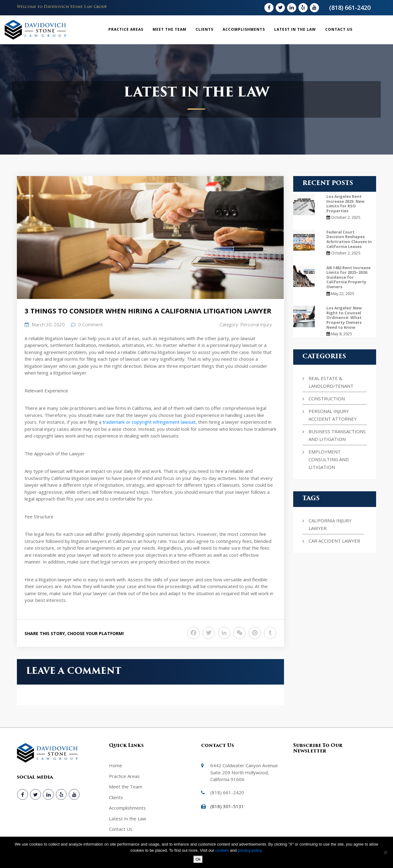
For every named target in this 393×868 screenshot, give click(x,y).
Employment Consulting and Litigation (329, 459)
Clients (204, 29)
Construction (327, 399)
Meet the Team (169, 29)
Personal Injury (256, 324)
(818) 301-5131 (227, 806)
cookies (223, 850)
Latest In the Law (295, 29)
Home (116, 765)
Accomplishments (244, 29)
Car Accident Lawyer (334, 541)
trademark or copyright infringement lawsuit (149, 422)
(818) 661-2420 (350, 8)
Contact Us (339, 29)
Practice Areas (126, 29)
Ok (198, 859)
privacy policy (249, 850)
